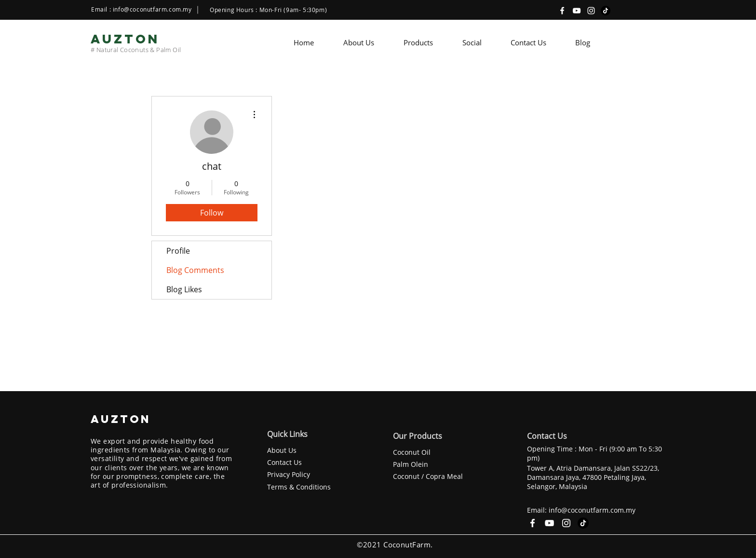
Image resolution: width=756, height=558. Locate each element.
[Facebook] (562, 11)
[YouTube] (577, 11)
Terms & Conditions (299, 487)
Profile (178, 251)
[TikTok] (606, 11)
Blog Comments (195, 270)
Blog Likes (184, 289)
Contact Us (284, 462)
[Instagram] (591, 11)
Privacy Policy (289, 474)
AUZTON (123, 419)
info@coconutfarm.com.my (152, 9)
